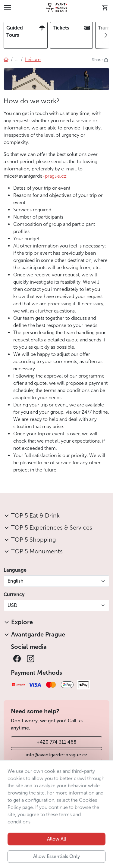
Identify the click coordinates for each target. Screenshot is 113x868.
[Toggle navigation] (8, 8)
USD (13, 605)
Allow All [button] (56, 849)
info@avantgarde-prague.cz (56, 755)
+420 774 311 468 (56, 742)
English (16, 581)
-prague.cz (54, 176)
